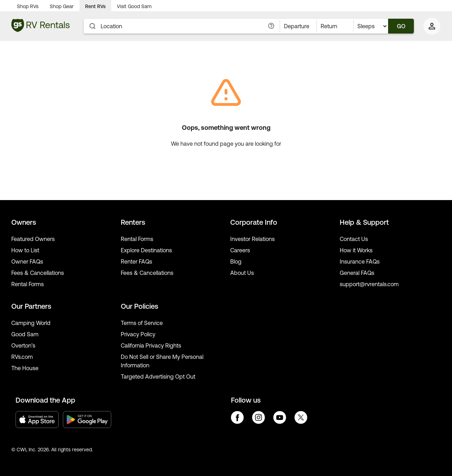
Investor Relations (252, 239)
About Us (242, 273)
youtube (280, 417)
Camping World (31, 323)
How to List (25, 250)
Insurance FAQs (360, 261)
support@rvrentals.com (369, 284)
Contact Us (354, 239)
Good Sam (25, 334)
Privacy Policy (138, 334)
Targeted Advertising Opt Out (158, 376)
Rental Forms (28, 284)
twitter (301, 417)
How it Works (356, 250)
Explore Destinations (146, 250)
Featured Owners (33, 239)
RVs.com (22, 357)
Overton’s (23, 345)
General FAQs (357, 273)
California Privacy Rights (151, 345)
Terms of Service (142, 323)
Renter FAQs (136, 261)
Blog (236, 261)
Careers (240, 250)
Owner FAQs (27, 261)
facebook (237, 417)
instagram (258, 417)
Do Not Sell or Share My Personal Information (162, 361)
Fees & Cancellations (38, 273)
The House (25, 368)
